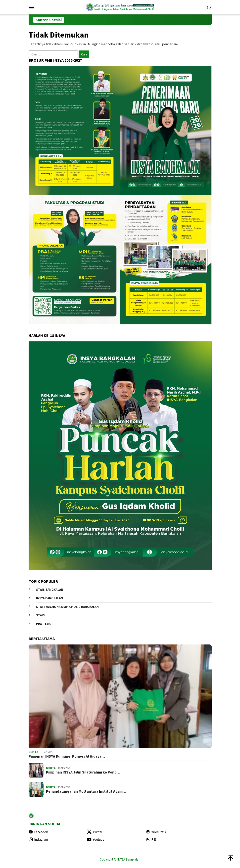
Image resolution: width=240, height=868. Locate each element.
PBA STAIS (44, 624)
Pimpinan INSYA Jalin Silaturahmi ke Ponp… (83, 772)
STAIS (40, 615)
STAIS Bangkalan (50, 590)
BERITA (33, 752)
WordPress (156, 832)
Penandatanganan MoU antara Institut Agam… (86, 791)
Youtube (96, 840)
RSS (151, 840)
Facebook (38, 832)
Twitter (95, 832)
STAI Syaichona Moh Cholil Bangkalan (67, 607)
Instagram (38, 840)
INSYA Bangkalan (49, 598)
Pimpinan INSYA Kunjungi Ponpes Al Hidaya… (67, 756)
